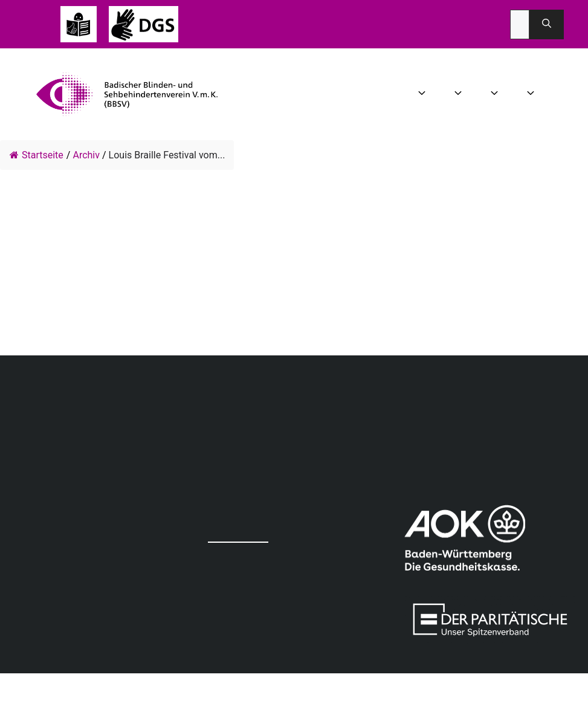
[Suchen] (547, 24)
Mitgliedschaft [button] (532, 94)
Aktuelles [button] (460, 94)
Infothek (555, 94)
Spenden (573, 94)
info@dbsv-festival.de (12, 306)
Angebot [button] (496, 94)
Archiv (86, 155)
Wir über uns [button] (423, 94)
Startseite (37, 155)
